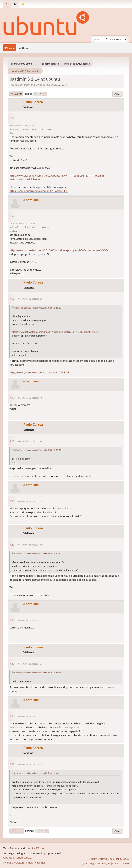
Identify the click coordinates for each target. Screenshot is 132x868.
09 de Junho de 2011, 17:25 (30, 716)
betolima (32, 200)
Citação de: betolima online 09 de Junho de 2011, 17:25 (38, 773)
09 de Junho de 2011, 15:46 (30, 441)
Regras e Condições (100, 863)
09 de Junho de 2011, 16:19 (30, 545)
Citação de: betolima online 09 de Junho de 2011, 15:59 (38, 554)
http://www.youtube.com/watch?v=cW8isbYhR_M (39, 372)
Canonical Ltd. (23, 857)
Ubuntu (8, 857)
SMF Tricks (38, 848)
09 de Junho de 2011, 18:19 (30, 764)
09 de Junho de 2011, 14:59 (22, 126)
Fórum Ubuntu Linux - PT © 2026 (109, 859)
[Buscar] (107, 39)
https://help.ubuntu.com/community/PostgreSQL (39, 191)
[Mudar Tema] (23, 4)
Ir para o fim (16, 94)
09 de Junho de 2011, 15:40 (30, 398)
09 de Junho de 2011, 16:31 (30, 620)
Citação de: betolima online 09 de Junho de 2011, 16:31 (38, 673)
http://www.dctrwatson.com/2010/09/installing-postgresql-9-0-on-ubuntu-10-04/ (59, 250)
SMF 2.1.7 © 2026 (14, 862)
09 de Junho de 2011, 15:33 (30, 299)
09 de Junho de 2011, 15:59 (30, 501)
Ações (117, 94)
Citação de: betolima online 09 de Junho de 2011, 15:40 (38, 450)
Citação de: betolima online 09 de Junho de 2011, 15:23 (38, 308)
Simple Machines (35, 862)
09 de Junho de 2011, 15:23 (22, 224)
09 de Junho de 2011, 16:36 (30, 664)
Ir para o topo (17, 831)
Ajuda (85, 863)
